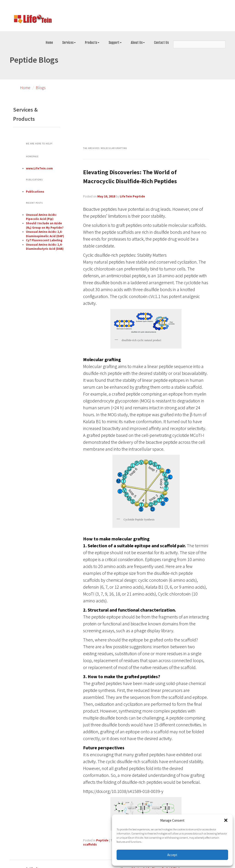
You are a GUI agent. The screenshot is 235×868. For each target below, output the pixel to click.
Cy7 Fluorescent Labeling (44, 240)
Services (69, 43)
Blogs (41, 88)
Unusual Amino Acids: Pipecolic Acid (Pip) (41, 217)
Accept (172, 855)
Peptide (102, 840)
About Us (138, 43)
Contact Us (161, 43)
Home (49, 43)
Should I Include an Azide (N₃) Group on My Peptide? (45, 225)
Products (92, 43)
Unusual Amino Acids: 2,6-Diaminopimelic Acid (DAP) (45, 234)
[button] (226, 820)
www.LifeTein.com (39, 168)
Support (115, 43)
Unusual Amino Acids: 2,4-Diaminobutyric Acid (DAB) (45, 247)
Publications (35, 192)
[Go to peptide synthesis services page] (33, 20)
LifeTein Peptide (132, 196)
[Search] (199, 44)
